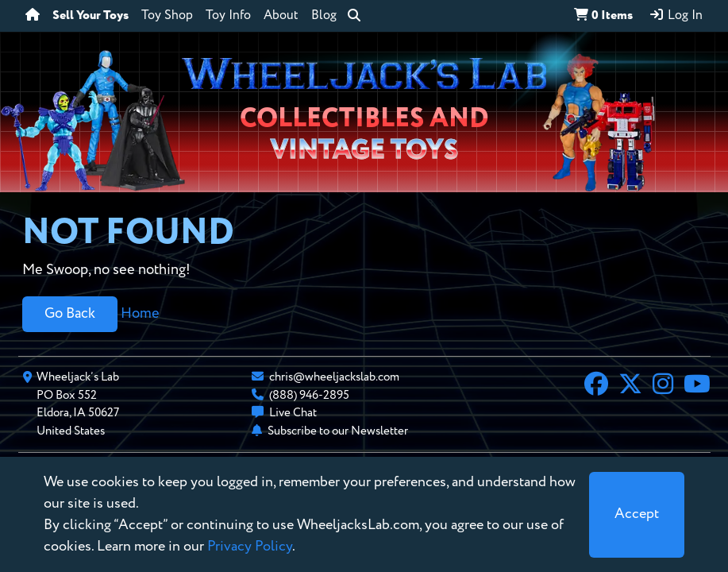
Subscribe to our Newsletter (338, 431)
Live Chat (293, 413)
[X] (630, 386)
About (281, 16)
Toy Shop (167, 16)
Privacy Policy (250, 547)
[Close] (637, 515)
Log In (676, 15)
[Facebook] (596, 386)
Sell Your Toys (91, 16)
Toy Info (228, 16)
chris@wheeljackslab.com (334, 377)
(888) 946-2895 (309, 395)
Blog (324, 16)
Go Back (70, 314)
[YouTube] (697, 386)
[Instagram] (663, 386)
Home (140, 314)
